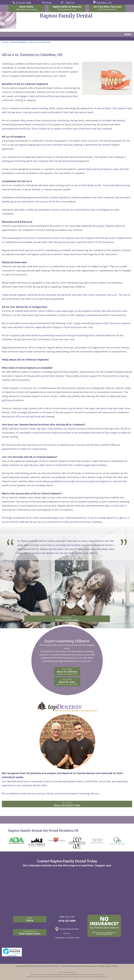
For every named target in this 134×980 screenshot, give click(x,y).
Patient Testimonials (67, 619)
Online (30, 919)
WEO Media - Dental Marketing (62, 966)
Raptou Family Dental (40, 966)
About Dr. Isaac (67, 682)
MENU (128, 34)
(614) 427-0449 (67, 921)
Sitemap (115, 966)
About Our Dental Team (67, 804)
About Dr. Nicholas (67, 672)
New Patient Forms (30, 932)
